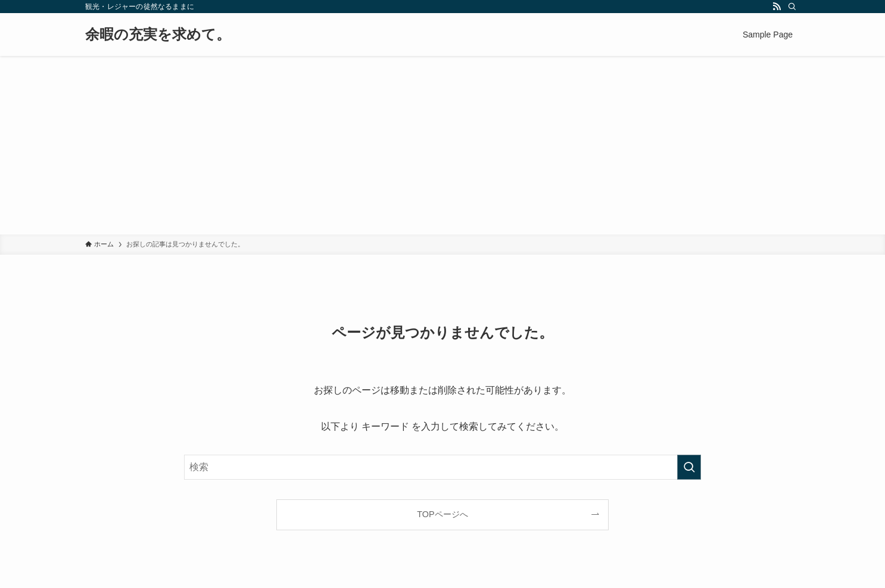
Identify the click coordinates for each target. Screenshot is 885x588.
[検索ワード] (443, 467)
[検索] (792, 7)
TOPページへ (442, 514)
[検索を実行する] (689, 467)
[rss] (777, 7)
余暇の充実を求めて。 (158, 35)
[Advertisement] (443, 145)
